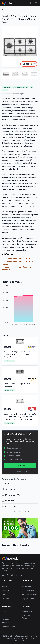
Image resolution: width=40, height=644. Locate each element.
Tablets (5, 594)
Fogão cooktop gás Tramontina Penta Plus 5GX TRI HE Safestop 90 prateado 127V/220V (19, 354)
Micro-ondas (9, 506)
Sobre (4, 611)
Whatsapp (20, 466)
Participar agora (20, 471)
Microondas (26, 586)
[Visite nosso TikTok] (17, 575)
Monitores (6, 586)
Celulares (5, 599)
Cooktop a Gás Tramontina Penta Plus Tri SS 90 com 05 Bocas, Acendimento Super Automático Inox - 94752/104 (20, 417)
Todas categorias (8, 627)
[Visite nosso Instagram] (7, 575)
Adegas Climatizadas (30, 590)
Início (5, 9)
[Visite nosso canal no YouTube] (3, 575)
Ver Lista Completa (20, 512)
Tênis (6, 484)
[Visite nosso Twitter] (22, 575)
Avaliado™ (12, 636)
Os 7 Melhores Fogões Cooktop (17, 258)
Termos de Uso (28, 611)
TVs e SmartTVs (11, 495)
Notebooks (8, 501)
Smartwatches (7, 590)
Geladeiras (8, 489)
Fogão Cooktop (28, 599)
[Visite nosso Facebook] (12, 575)
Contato (5, 616)
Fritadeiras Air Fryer (29, 594)
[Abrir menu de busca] (31, 3)
